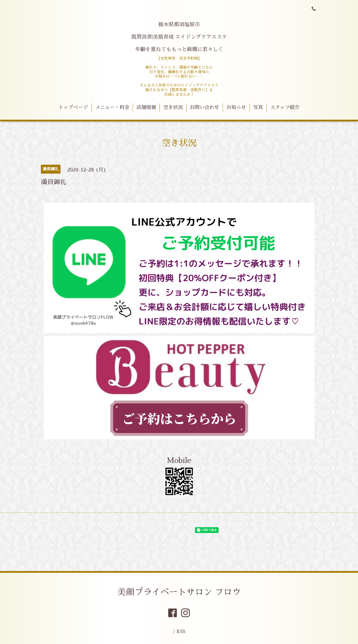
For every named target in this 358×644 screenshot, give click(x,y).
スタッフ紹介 (285, 107)
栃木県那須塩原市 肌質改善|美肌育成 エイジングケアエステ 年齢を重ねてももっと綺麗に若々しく (179, 37)
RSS (181, 631)
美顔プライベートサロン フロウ (179, 592)
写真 (258, 107)
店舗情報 (146, 107)
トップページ (73, 107)
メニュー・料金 (112, 107)
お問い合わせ (204, 107)
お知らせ (236, 107)
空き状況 (173, 107)
